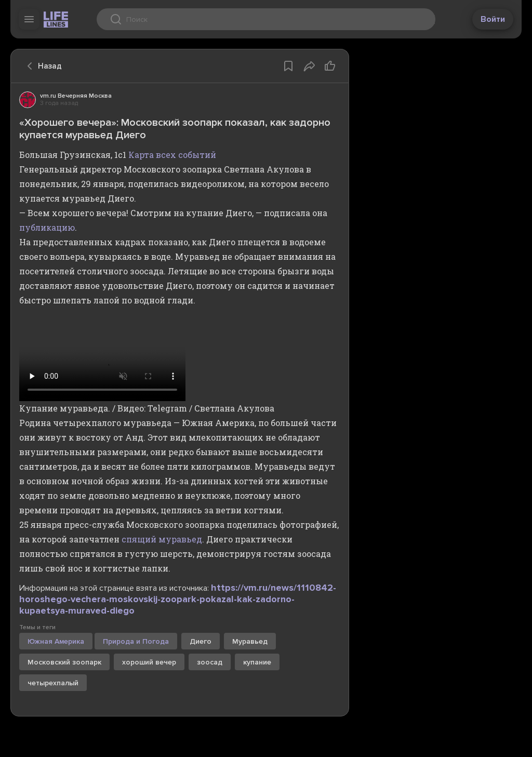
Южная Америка (56, 641)
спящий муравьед (162, 539)
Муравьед (250, 641)
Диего (201, 641)
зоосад (210, 662)
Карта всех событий (172, 155)
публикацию (47, 227)
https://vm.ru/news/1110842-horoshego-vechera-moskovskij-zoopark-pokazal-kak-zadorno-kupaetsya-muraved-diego (178, 599)
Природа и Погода (136, 641)
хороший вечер (149, 662)
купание (257, 662)
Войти (493, 19)
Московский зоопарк (64, 662)
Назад (42, 66)
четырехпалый (53, 683)
